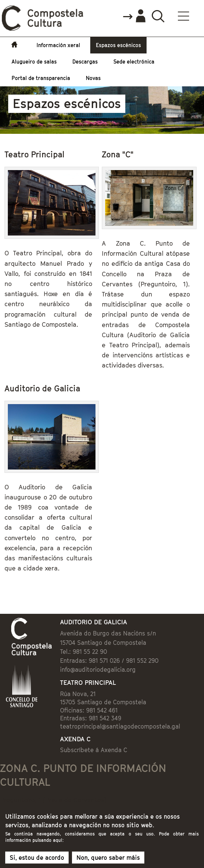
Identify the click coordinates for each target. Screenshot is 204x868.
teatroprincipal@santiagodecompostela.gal (120, 726)
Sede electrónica (134, 61)
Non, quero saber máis (108, 860)
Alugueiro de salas (34, 61)
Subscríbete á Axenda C (94, 750)
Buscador (158, 16)
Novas (93, 78)
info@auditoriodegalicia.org (98, 670)
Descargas (85, 61)
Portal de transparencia (41, 78)
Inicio (16, 45)
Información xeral (58, 45)
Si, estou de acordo (37, 860)
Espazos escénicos (118, 45)
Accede (134, 16)
